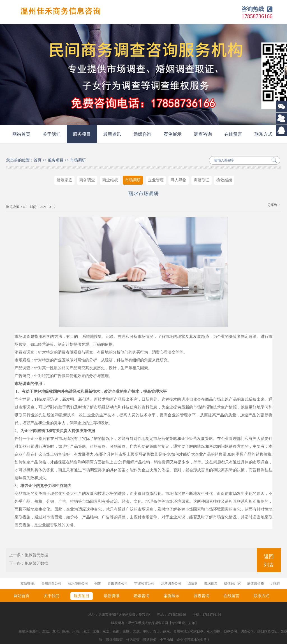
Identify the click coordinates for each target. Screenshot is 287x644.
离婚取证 (202, 180)
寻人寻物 (179, 180)
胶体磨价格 (256, 583)
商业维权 (110, 180)
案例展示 (173, 134)
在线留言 (233, 134)
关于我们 (52, 134)
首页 (38, 160)
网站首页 (21, 134)
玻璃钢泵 (211, 583)
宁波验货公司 (144, 583)
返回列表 (269, 561)
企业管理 (156, 180)
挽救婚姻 (224, 180)
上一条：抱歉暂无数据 (29, 555)
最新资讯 (112, 134)
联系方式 (263, 134)
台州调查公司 (51, 583)
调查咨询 (203, 134)
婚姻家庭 (64, 180)
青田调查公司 (118, 583)
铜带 (98, 583)
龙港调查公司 (171, 583)
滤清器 (193, 583)
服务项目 (82, 134)
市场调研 (78, 160)
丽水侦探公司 (78, 583)
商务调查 (87, 180)
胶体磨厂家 (232, 583)
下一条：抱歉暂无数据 (29, 563)
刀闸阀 (276, 583)
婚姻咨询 (142, 134)
